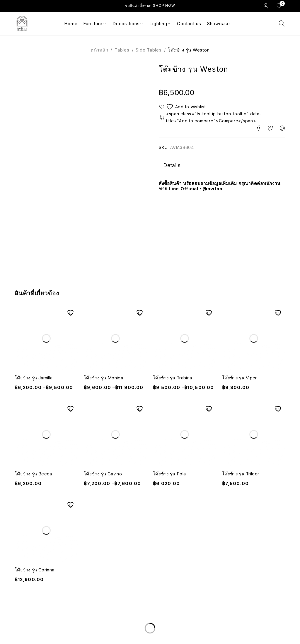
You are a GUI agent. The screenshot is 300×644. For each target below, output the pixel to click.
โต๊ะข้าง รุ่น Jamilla (34, 378)
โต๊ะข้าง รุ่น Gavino (103, 474)
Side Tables (149, 50)
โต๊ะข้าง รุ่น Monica (103, 378)
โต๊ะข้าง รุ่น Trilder (241, 474)
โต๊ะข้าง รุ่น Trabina (172, 378)
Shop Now (164, 5)
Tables (122, 50)
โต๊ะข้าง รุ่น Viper (240, 378)
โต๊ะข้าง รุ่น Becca (33, 474)
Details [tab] (172, 166)
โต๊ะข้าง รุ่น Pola (169, 474)
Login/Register (266, 6)
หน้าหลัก (99, 50)
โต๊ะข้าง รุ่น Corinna (34, 570)
